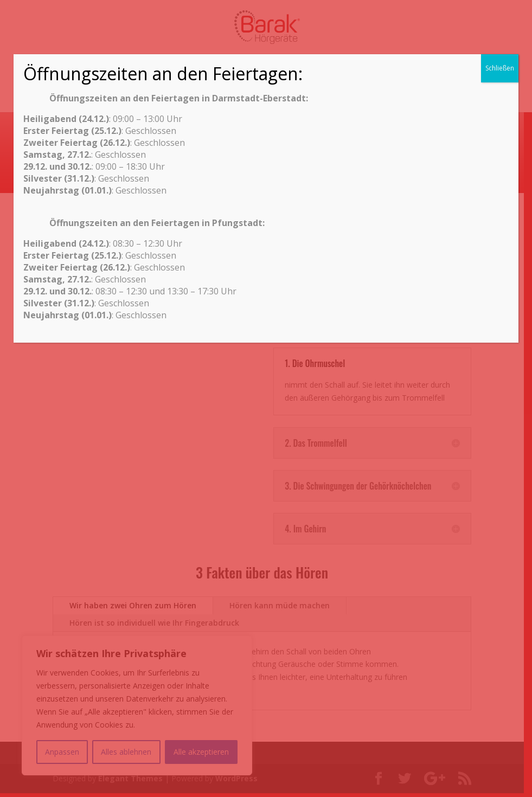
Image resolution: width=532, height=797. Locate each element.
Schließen (500, 68)
